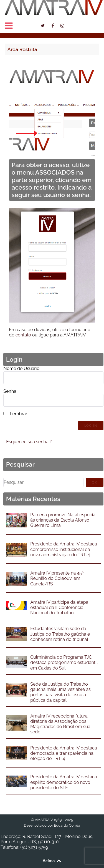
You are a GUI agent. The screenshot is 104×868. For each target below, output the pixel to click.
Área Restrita (22, 49)
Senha (10, 391)
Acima (52, 860)
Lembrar (18, 414)
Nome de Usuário (21, 368)
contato (23, 335)
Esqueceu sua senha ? (29, 442)
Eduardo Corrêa (67, 825)
